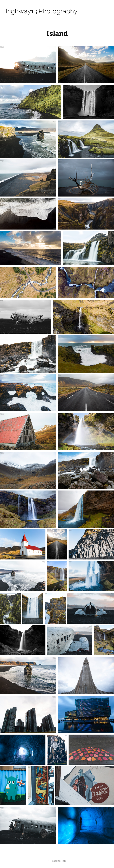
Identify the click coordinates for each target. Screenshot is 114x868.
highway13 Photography (42, 11)
